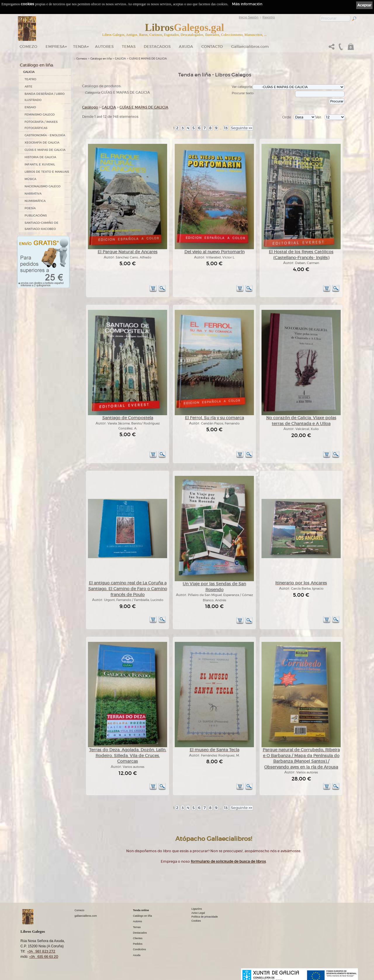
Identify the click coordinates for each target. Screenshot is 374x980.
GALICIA (29, 72)
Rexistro (269, 17)
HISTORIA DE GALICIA (40, 157)
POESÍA (30, 208)
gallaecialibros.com (86, 916)
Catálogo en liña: (37, 65)
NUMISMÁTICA (35, 201)
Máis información (247, 4)
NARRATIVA (33, 194)
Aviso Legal (198, 913)
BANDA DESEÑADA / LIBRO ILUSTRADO (45, 97)
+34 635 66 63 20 (44, 957)
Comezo (28, 47)
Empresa (55, 47)
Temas (129, 47)
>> (241, 128)
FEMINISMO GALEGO (40, 115)
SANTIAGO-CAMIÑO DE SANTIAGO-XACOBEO (41, 226)
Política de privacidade (205, 917)
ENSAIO (30, 107)
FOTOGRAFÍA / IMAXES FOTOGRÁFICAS (41, 125)
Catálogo (90, 107)
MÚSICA (30, 179)
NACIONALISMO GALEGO (43, 186)
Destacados (140, 933)
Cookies (196, 921)
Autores (104, 47)
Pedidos (138, 944)
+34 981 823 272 (41, 951)
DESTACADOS (157, 47)
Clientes (138, 938)
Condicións (140, 949)
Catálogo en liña (101, 59)
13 (226, 128)
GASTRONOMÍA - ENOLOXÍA (45, 135)
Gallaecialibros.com (250, 47)
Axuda (186, 47)
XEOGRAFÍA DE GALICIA (42, 143)
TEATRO (30, 79)
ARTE (28, 87)
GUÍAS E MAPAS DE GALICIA (45, 150)
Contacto (212, 47)
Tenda (80, 47)
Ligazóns (197, 909)
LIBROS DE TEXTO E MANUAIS (47, 172)
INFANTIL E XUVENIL (40, 164)
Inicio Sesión (249, 17)
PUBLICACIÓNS (36, 215)
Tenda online (141, 910)
